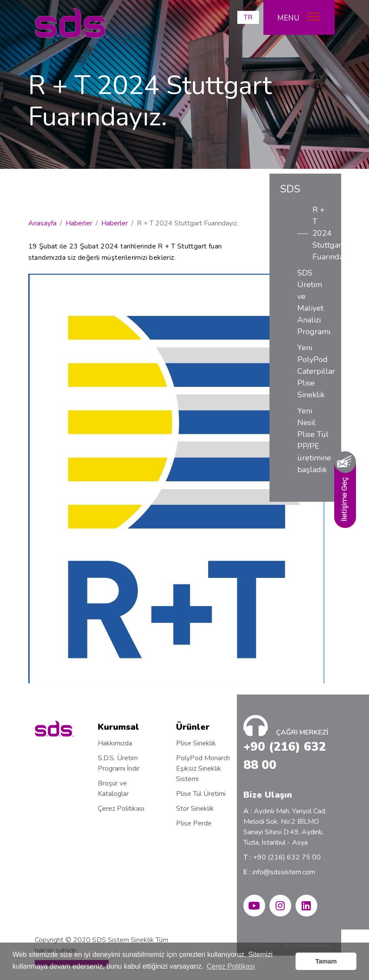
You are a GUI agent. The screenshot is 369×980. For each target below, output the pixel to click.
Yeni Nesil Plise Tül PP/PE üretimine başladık (314, 440)
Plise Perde (194, 823)
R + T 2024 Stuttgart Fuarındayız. (322, 233)
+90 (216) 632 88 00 (285, 756)
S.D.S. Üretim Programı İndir (119, 763)
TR (248, 17)
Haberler (79, 223)
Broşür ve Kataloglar (113, 789)
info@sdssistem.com (279, 872)
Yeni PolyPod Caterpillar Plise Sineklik (314, 371)
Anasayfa (42, 223)
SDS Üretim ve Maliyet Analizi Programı (314, 302)
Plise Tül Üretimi (201, 794)
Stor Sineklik (195, 809)
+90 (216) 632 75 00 (282, 857)
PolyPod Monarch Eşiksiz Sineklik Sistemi (203, 769)
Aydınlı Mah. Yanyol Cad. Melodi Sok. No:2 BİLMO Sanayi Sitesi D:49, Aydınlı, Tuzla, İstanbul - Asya (285, 827)
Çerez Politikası (121, 809)
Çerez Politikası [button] (231, 966)
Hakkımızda (115, 743)
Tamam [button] (326, 961)
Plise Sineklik (196, 743)
